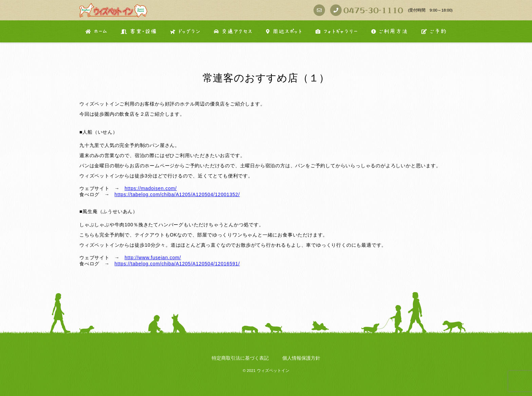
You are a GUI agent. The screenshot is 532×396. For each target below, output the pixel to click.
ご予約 (434, 32)
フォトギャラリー (337, 32)
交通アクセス (233, 32)
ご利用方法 (389, 32)
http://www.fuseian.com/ (153, 258)
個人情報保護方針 (301, 358)
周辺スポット (284, 32)
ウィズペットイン (273, 370)
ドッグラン (185, 32)
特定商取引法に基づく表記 (240, 358)
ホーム (96, 32)
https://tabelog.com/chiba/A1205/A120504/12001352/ (177, 194)
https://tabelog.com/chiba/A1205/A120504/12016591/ (177, 264)
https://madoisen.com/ (151, 188)
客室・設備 (139, 32)
